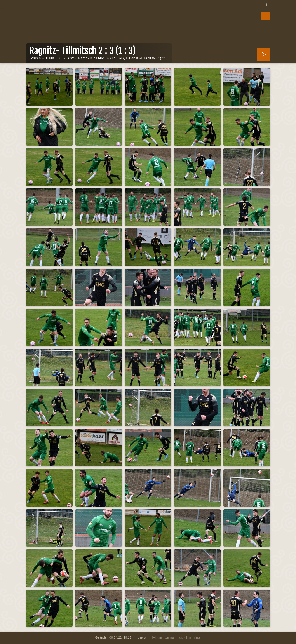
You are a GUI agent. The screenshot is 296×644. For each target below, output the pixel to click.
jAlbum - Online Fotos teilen (172, 638)
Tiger (197, 638)
